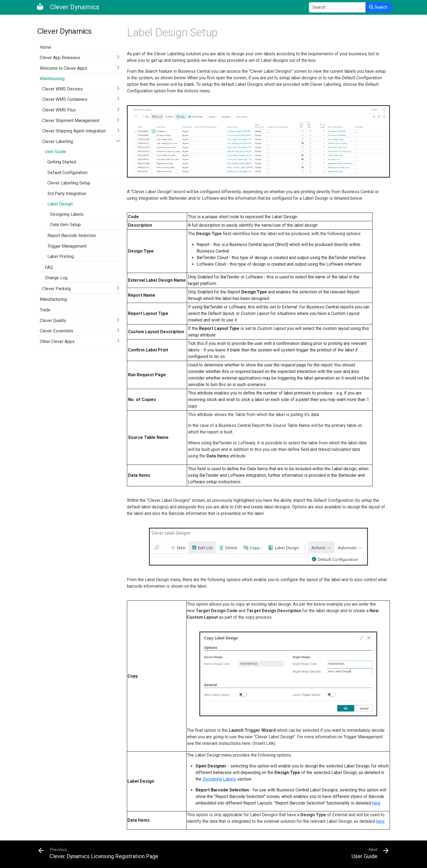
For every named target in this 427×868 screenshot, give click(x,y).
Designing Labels (67, 214)
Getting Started (62, 162)
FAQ (49, 267)
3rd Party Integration (67, 194)
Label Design (60, 204)
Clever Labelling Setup (69, 183)
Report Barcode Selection (72, 236)
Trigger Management (67, 246)
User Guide (55, 152)
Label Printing (61, 257)
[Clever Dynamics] (68, 7)
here (376, 803)
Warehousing (52, 79)
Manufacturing (53, 299)
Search (378, 7)
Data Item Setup (65, 225)
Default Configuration (67, 173)
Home (45, 47)
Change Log (56, 278)
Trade (45, 310)
